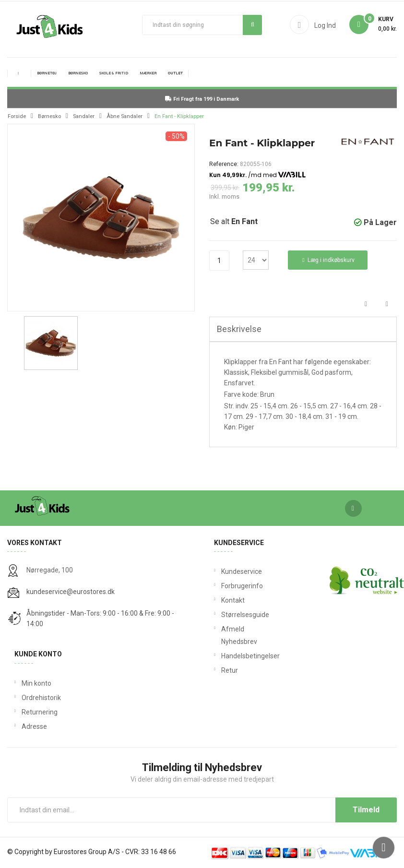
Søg (253, 24)
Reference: (224, 164)
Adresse (34, 726)
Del (366, 304)
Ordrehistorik (41, 698)
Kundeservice (232, 571)
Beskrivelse (239, 329)
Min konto (36, 683)
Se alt (234, 221)
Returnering (40, 712)
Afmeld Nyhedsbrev (232, 635)
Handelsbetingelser (232, 656)
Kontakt (232, 600)
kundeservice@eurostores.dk (71, 592)
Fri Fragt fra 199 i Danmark (202, 99)
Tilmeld (366, 810)
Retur (230, 670)
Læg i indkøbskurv (328, 260)
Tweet (387, 304)
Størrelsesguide (232, 615)
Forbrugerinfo (232, 586)
